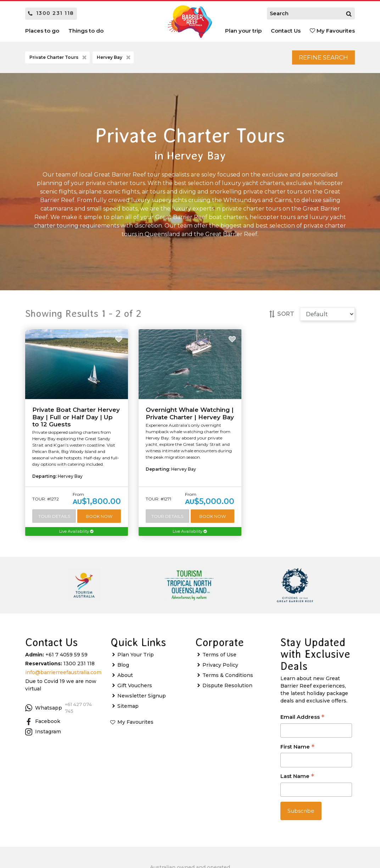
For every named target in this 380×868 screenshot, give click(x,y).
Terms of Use (219, 659)
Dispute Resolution (227, 690)
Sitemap (128, 711)
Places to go (42, 31)
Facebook (43, 726)
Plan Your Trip (136, 659)
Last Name (297, 781)
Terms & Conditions (228, 680)
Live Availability (77, 536)
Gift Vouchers (135, 690)
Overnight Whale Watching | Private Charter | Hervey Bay (190, 416)
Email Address (302, 722)
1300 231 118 (51, 13)
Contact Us (286, 31)
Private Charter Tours (59, 59)
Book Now (99, 519)
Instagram (43, 737)
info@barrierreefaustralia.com (63, 677)
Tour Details (54, 519)
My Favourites (332, 31)
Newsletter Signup (142, 700)
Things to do (86, 31)
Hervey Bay (114, 59)
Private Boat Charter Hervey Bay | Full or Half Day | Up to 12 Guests (76, 420)
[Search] (349, 13)
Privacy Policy (220, 670)
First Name (297, 752)
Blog (123, 670)
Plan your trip (243, 31)
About (125, 680)
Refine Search (316, 59)
